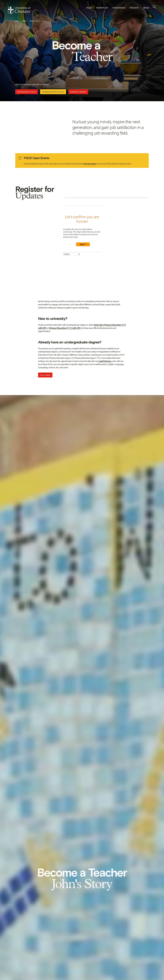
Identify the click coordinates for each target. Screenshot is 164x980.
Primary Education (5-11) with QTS (65, 328)
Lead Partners (105, 361)
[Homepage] (19, 10)
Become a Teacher (35, 21)
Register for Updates (78, 92)
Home (17, 21)
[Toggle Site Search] (155, 7)
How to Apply (45, 375)
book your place (90, 164)
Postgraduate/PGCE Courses (53, 92)
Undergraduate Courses (27, 92)
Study (24, 21)
